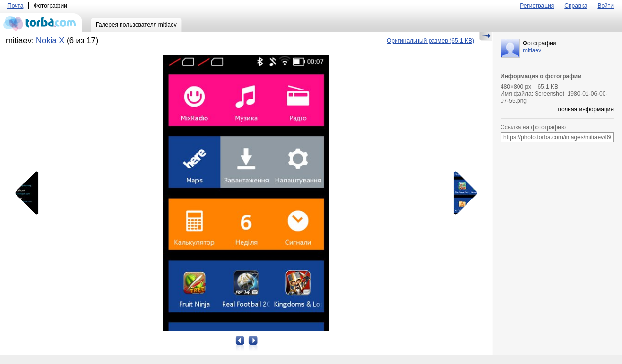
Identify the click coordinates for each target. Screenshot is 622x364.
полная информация (586, 109)
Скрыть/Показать (486, 36)
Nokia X (50, 41)
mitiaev (532, 50)
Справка (576, 6)
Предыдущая (30, 193)
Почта (15, 6)
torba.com (41, 22)
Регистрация (537, 6)
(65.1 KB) (431, 41)
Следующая (462, 193)
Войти (605, 6)
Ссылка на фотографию (533, 127)
